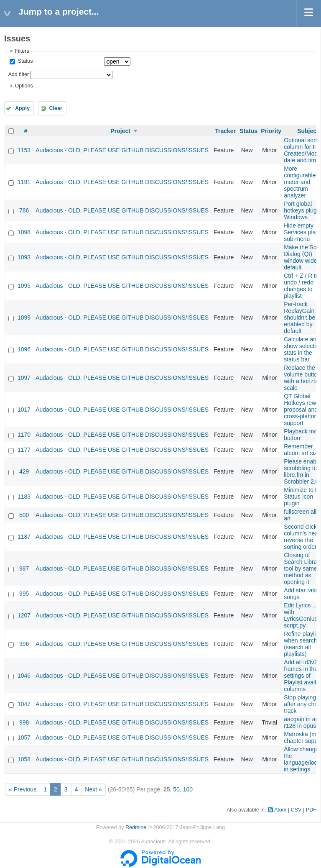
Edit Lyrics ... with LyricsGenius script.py (301, 615)
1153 (24, 150)
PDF (311, 810)
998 (24, 722)
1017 (24, 410)
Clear (56, 108)
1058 (24, 759)
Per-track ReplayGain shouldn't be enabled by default (299, 317)
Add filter (18, 74)
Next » (93, 789)
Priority (271, 131)
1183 (24, 497)
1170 (24, 435)
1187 (24, 537)
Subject (308, 131)
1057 (24, 737)
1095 (24, 286)
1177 (24, 450)
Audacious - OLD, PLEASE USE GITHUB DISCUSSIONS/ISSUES (122, 150)
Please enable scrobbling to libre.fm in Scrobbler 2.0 (302, 471)
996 (24, 644)
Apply (22, 108)
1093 (24, 257)
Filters (22, 51)
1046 (24, 676)
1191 (24, 182)
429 (24, 471)
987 (24, 568)
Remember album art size (302, 450)
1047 (24, 704)
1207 (24, 615)
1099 (24, 317)
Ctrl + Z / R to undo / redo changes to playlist (301, 286)
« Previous (23, 789)
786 (24, 210)
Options (24, 86)
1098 (24, 232)
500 (24, 515)
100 (188, 789)
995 (24, 594)
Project (120, 131)
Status (24, 61)
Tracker (225, 131)
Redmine (136, 827)
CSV (296, 810)
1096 (24, 349)
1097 (24, 378)
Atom (280, 810)
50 (176, 789)
